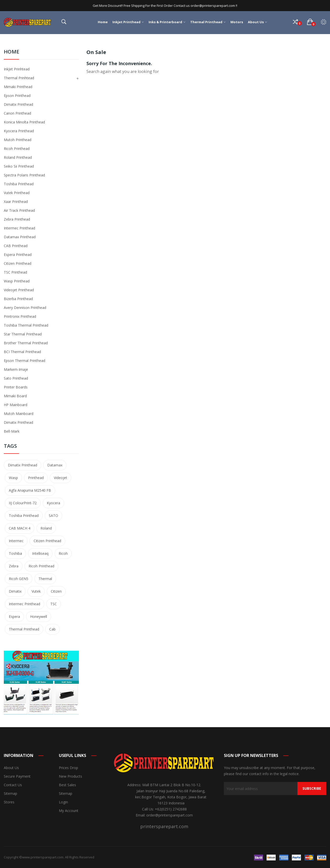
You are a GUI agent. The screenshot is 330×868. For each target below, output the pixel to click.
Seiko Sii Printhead (19, 166)
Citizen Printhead (18, 263)
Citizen (56, 591)
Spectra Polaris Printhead (24, 175)
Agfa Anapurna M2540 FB (30, 490)
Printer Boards (16, 387)
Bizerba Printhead (18, 299)
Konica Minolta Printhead (24, 122)
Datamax (55, 465)
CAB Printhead (16, 246)
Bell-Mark (12, 431)
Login (63, 802)
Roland (46, 528)
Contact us (13, 785)
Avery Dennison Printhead (25, 308)
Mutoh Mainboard (19, 414)
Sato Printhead (16, 378)
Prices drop (68, 768)
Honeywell (39, 616)
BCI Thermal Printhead (22, 352)
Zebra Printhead (17, 219)
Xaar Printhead (16, 202)
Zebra (14, 566)
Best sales (67, 785)
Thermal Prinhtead (19, 78)
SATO (53, 516)
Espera (14, 616)
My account (69, 811)
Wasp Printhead (17, 281)
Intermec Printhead (19, 228)
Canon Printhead (17, 113)
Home (11, 52)
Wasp (13, 478)
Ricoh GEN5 (19, 579)
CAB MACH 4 (20, 528)
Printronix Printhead (20, 316)
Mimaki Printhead (18, 87)
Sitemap (10, 793)
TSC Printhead (15, 272)
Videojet (61, 478)
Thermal (45, 579)
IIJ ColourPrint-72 (23, 503)
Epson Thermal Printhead (25, 361)
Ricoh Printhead (17, 149)
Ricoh (63, 553)
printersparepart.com (164, 826)
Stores (9, 802)
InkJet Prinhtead (17, 69)
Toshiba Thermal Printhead (26, 325)
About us (11, 768)
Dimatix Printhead (18, 104)
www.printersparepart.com (43, 857)
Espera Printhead (18, 255)
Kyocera (53, 503)
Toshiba (15, 553)
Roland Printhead (18, 157)
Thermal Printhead (24, 629)
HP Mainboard (16, 405)
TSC (54, 604)
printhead (36, 478)
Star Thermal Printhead (23, 334)
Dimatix (15, 591)
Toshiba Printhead (19, 184)
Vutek (36, 591)
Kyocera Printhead (19, 131)
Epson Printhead (17, 96)
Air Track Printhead (19, 210)
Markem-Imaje (16, 369)
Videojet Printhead (19, 290)
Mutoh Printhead (18, 140)
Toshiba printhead (24, 516)
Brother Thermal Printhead (26, 343)
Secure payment (17, 776)
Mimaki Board (15, 396)
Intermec (16, 541)
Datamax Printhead (20, 237)
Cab (52, 629)
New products (70, 776)
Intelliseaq (40, 553)
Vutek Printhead (17, 193)
